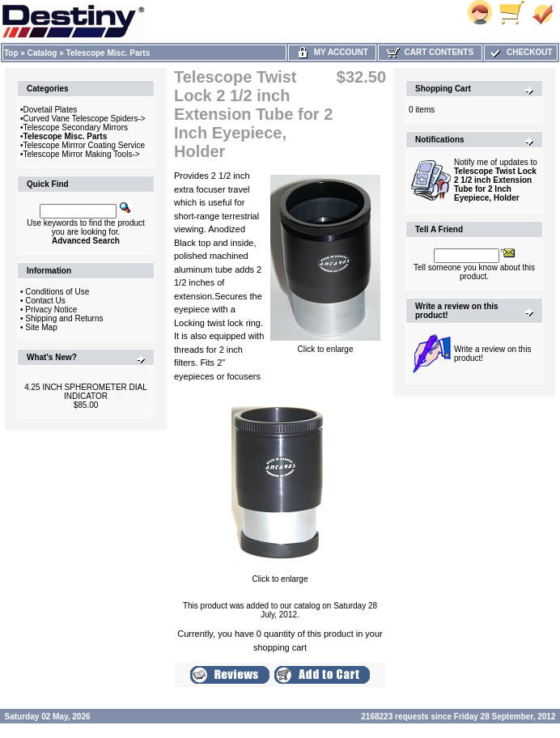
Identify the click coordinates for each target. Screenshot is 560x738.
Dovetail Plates (51, 110)
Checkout (520, 52)
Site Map (41, 327)
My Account (332, 52)
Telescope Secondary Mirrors (76, 127)
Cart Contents (430, 52)
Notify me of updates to (496, 180)
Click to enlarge (325, 346)
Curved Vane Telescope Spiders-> (85, 119)
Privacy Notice (51, 310)
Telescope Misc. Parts (108, 53)
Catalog (42, 53)
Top (11, 53)
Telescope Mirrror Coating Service (85, 145)
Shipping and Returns (64, 318)
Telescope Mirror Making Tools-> (82, 154)
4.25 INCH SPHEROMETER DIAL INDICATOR (86, 392)
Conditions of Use (57, 292)
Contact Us (45, 301)
